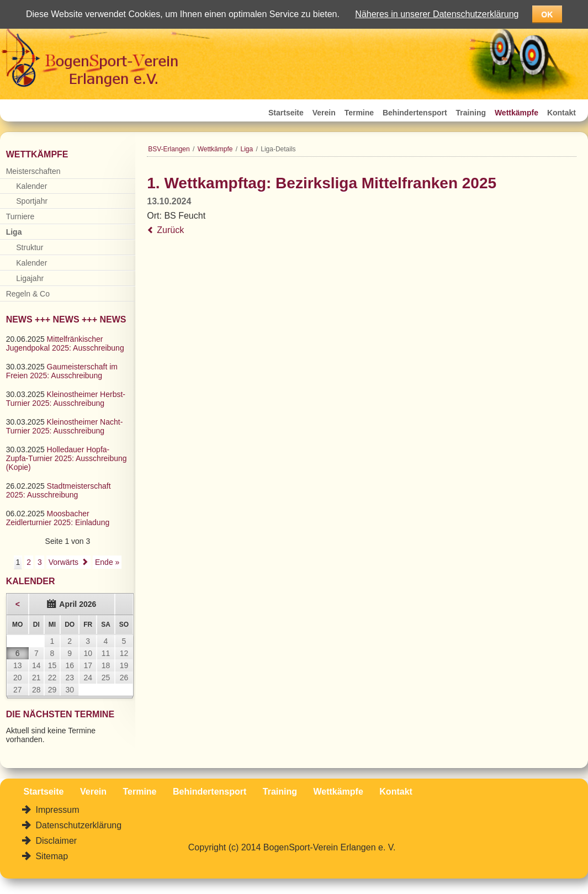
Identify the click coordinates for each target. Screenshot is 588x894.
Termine (359, 113)
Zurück (170, 230)
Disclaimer (55, 841)
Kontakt (561, 113)
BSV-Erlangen (169, 149)
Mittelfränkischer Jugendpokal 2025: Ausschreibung (65, 343)
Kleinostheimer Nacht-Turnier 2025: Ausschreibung (65, 426)
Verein (324, 113)
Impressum (56, 810)
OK (547, 14)
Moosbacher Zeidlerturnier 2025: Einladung (58, 518)
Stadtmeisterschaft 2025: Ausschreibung (59, 490)
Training (471, 113)
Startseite (286, 113)
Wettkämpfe (517, 113)
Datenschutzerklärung (77, 825)
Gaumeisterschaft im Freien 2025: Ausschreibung (62, 371)
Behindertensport (415, 113)
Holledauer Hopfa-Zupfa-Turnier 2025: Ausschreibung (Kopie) (67, 458)
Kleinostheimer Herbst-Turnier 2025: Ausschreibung (66, 399)
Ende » (107, 562)
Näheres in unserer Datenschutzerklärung (437, 14)
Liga (247, 149)
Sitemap (51, 856)
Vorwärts (63, 562)
